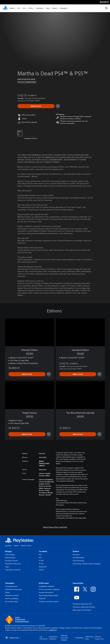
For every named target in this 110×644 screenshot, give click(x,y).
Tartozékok (39, 8)
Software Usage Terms (99, 638)
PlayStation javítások (12, 595)
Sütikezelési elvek (89, 638)
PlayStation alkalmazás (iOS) (82, 604)
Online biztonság (78, 561)
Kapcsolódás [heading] (78, 583)
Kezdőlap (8, 546)
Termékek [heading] (43, 551)
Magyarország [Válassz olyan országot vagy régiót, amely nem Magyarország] (13, 638)
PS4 (24, 8)
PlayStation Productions (13, 564)
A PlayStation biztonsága (13, 589)
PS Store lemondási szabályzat (49, 589)
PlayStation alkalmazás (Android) (84, 607)
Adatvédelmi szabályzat (53, 638)
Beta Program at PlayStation (82, 610)
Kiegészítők (43, 567)
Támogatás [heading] (10, 583)
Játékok (12, 8)
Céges (7, 567)
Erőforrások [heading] (44, 583)
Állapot (7, 592)
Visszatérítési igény (12, 601)
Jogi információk (43, 638)
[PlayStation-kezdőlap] (5, 8)
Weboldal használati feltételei (65, 638)
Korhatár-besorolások (46, 592)
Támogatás (63, 8)
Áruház (55, 8)
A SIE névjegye (10, 555)
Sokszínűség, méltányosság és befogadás (87, 564)
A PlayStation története (13, 570)
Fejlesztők (42, 598)
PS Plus (31, 8)
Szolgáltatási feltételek (47, 586)
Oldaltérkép (80, 638)
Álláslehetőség (10, 558)
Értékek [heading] (76, 551)
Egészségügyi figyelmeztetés (49, 595)
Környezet (76, 555)
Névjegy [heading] (8, 551)
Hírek (48, 8)
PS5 (19, 8)
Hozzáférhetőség (78, 558)
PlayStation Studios (12, 561)
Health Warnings (61, 501)
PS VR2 (41, 561)
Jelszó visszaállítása (12, 598)
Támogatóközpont (11, 586)
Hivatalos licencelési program (49, 601)
